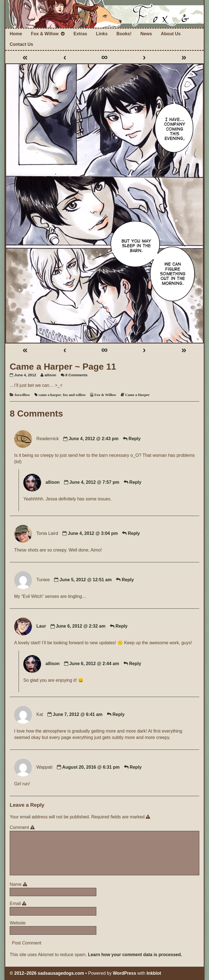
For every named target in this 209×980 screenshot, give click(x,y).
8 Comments (77, 375)
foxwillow (22, 395)
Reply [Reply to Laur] (122, 626)
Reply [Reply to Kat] (119, 714)
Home (16, 34)
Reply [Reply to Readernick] (135, 439)
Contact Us (21, 44)
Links (102, 34)
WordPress (124, 973)
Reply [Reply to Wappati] (136, 767)
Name (19, 884)
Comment (23, 827)
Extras (80, 34)
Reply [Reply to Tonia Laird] (134, 533)
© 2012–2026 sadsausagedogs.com (47, 973)
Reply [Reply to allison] (135, 482)
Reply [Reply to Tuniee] (128, 580)
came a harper (50, 395)
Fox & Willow (45, 34)
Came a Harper (137, 395)
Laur (41, 626)
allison (50, 375)
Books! (124, 34)
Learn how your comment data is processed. (135, 955)
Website (18, 923)
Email (19, 903)
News (146, 34)
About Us (171, 34)
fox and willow (74, 395)
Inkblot (154, 973)
